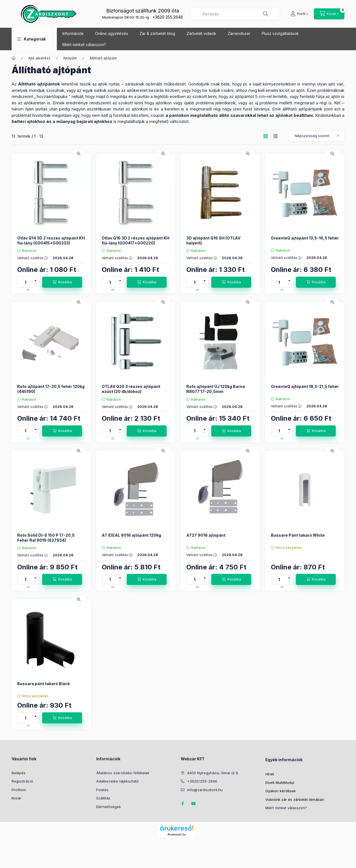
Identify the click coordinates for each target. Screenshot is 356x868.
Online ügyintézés (112, 33)
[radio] (276, 136)
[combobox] (235, 14)
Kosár (16, 798)
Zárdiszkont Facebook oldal (182, 804)
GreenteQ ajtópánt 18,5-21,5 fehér (305, 386)
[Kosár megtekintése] (329, 14)
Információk (73, 33)
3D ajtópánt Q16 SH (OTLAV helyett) (213, 240)
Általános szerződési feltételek (123, 773)
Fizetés (102, 790)
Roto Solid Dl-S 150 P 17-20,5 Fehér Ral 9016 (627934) (46, 538)
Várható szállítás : (33, 258)
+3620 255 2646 (168, 17)
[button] (31, 39)
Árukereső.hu (176, 834)
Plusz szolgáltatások (280, 33)
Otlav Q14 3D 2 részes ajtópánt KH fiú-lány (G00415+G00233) (51, 240)
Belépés (19, 773)
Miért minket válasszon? (84, 45)
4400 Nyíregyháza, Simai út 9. (213, 773)
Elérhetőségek (109, 807)
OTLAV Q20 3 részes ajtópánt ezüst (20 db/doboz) (131, 389)
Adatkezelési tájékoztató (117, 781)
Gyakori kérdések (281, 791)
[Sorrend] (317, 136)
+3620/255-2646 (202, 781)
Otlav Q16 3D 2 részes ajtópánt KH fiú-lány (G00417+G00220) (136, 240)
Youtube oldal (194, 804)
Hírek (270, 774)
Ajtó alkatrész (39, 58)
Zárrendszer (239, 33)
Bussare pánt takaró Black (44, 684)
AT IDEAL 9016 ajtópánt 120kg (131, 535)
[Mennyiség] (26, 282)
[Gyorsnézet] (79, 154)
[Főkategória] (14, 58)
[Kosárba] (62, 282)
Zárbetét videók (201, 33)
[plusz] (35, 280)
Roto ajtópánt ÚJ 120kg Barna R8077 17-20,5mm (216, 389)
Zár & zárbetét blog (157, 33)
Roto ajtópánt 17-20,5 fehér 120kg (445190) (51, 389)
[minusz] (35, 285)
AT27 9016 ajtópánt (206, 535)
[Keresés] (266, 14)
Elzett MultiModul (280, 783)
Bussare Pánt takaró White (298, 535)
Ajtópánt (70, 58)
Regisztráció (22, 781)
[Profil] (299, 14)
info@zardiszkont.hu (205, 790)
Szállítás (103, 798)
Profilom (19, 790)
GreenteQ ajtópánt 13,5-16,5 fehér (305, 238)
